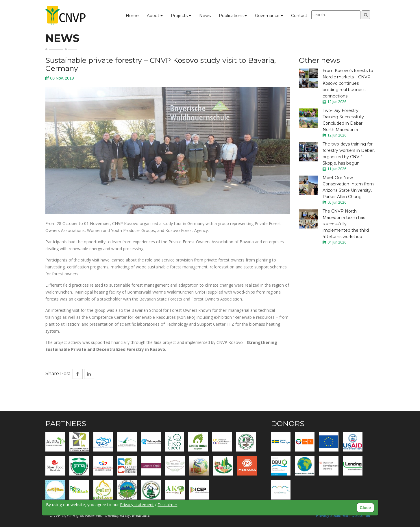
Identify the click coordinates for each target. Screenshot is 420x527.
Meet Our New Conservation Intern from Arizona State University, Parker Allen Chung (348, 187)
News (205, 16)
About (155, 16)
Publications (233, 16)
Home (132, 16)
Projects (181, 16)
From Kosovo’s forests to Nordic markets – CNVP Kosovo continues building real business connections (348, 83)
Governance (269, 16)
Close (365, 508)
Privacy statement (137, 505)
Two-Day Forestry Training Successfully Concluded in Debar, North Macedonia (343, 120)
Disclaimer (167, 505)
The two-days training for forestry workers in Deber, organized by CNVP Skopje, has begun (349, 154)
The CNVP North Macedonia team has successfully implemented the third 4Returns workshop (346, 224)
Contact (299, 16)
